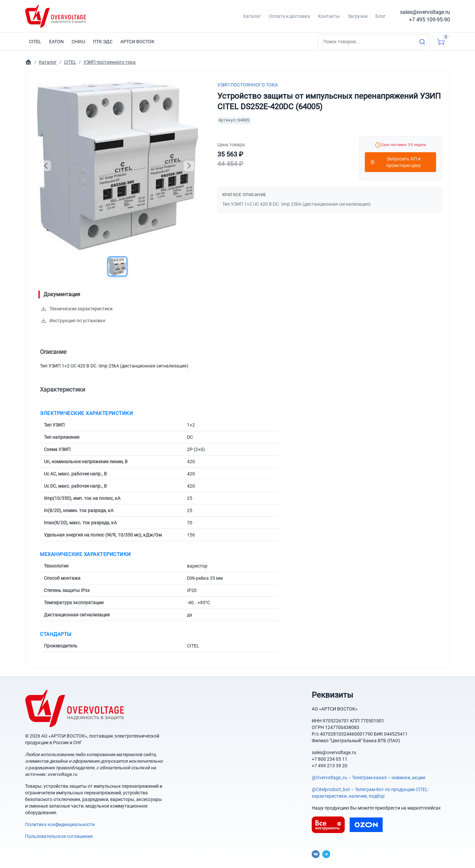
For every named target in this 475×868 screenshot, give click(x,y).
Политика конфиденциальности (60, 824)
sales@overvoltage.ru (425, 12)
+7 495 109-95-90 (429, 20)
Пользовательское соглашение (59, 836)
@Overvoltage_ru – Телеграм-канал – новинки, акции (368, 778)
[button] (117, 266)
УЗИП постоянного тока (248, 85)
